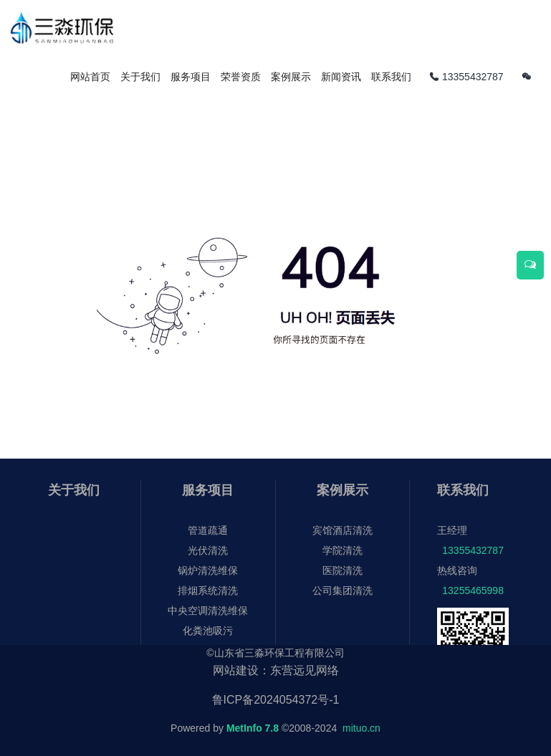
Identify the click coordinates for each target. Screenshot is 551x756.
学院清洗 (342, 550)
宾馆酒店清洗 (342, 530)
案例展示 (342, 490)
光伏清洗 (208, 550)
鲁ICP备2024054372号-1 (276, 700)
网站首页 (90, 77)
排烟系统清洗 (208, 590)
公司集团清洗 (342, 590)
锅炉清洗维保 (208, 570)
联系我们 (463, 490)
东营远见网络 (305, 670)
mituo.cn (361, 728)
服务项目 (208, 490)
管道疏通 (208, 530)
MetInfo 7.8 (253, 728)
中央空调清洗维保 (208, 611)
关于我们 (74, 490)
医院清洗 (342, 570)
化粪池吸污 (208, 631)
